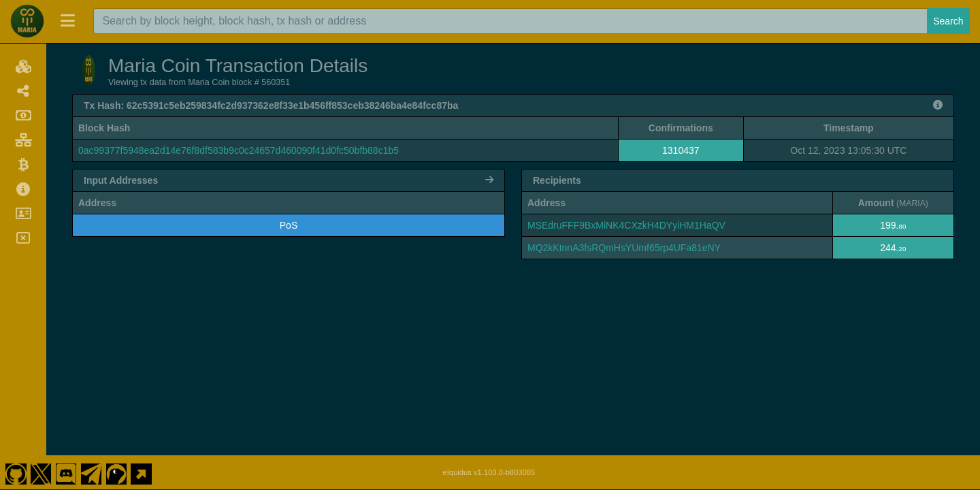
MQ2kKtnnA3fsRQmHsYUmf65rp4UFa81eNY (624, 248)
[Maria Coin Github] (16, 472)
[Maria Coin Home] (27, 21)
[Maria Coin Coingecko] (116, 472)
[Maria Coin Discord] (66, 472)
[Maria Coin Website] (142, 472)
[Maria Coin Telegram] (91, 472)
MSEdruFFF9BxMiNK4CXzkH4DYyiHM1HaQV (626, 225)
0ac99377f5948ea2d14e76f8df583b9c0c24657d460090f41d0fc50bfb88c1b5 (239, 150)
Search (948, 21)
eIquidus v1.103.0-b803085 (489, 472)
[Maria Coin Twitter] (41, 472)
